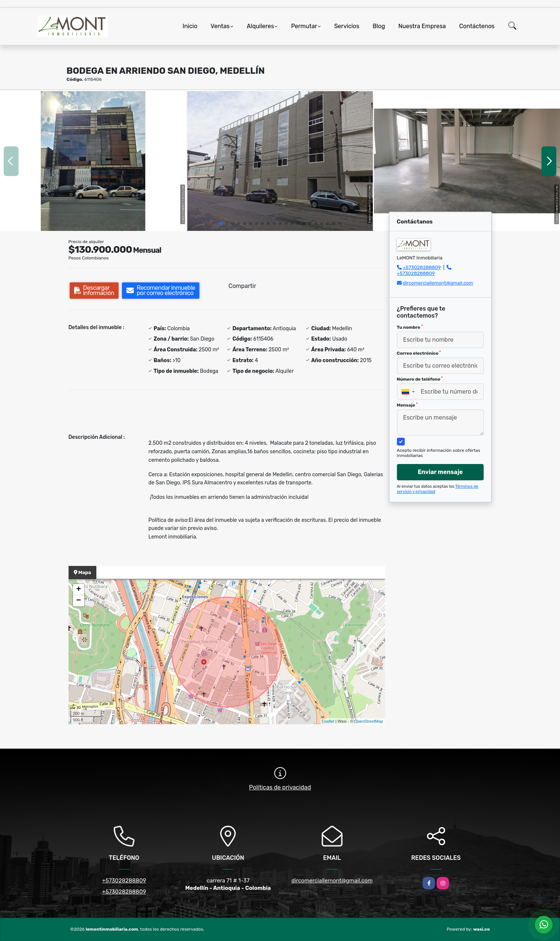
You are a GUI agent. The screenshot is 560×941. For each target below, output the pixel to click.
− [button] (78, 601)
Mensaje (407, 405)
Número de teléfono (420, 379)
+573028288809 (422, 267)
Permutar (304, 26)
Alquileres (261, 26)
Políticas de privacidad (280, 787)
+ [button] (78, 590)
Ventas (220, 26)
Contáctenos (477, 26)
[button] (221, 223)
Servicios (347, 26)
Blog (379, 26)
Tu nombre (410, 327)
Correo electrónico (419, 353)
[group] (93, 161)
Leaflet (328, 721)
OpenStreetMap (369, 721)
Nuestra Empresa (422, 26)
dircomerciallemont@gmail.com (438, 283)
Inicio (190, 26)
